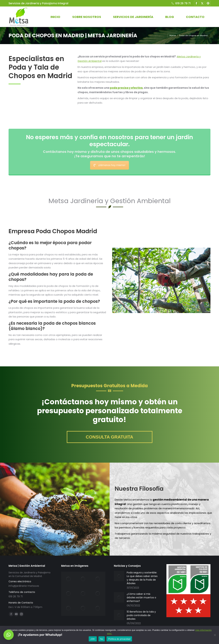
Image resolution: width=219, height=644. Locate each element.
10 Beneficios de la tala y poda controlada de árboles (141, 615)
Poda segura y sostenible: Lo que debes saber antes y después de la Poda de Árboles (142, 578)
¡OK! (93, 639)
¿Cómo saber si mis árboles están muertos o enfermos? (141, 597)
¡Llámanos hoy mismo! (109, 165)
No (102, 639)
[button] (9, 635)
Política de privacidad (119, 639)
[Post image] (119, 576)
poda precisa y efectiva (126, 88)
